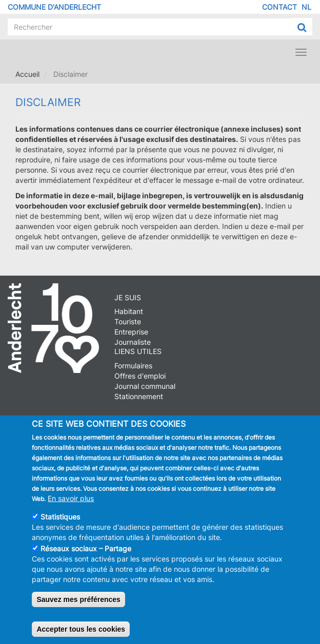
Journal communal (145, 386)
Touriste (128, 321)
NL (306, 7)
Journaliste (133, 342)
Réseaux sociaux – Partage (86, 552)
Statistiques (60, 520)
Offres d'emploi (140, 376)
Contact (279, 7)
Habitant (129, 311)
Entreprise (131, 332)
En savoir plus (71, 502)
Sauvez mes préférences (78, 603)
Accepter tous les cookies (81, 633)
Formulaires (133, 366)
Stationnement (139, 396)
